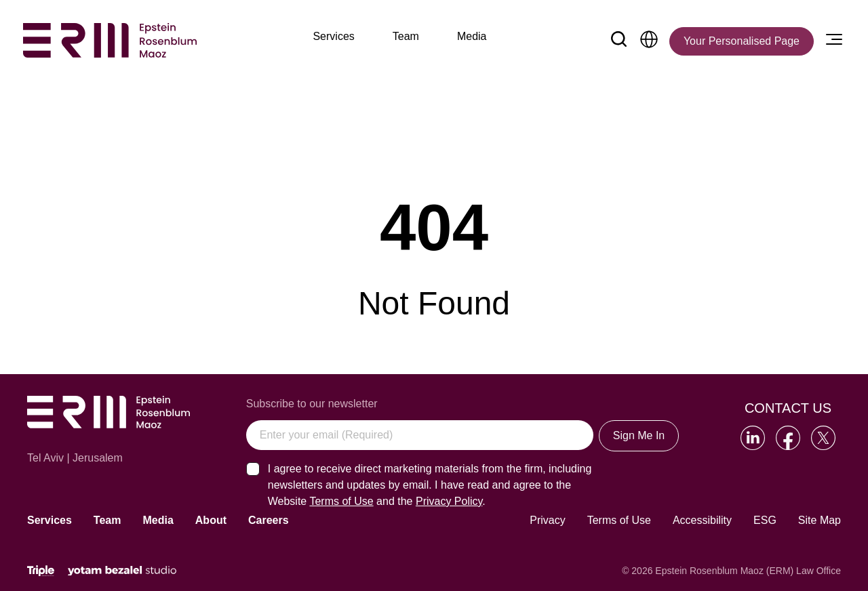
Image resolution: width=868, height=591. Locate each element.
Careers (269, 520)
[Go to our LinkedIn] (753, 438)
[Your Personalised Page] (742, 41)
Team (107, 520)
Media (158, 520)
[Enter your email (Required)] (420, 435)
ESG (765, 520)
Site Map (820, 520)
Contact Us (788, 408)
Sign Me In (639, 435)
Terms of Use (619, 520)
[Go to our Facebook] (788, 438)
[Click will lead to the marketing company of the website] (41, 571)
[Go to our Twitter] (823, 438)
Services (50, 520)
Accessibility (702, 520)
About (211, 520)
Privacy (547, 520)
